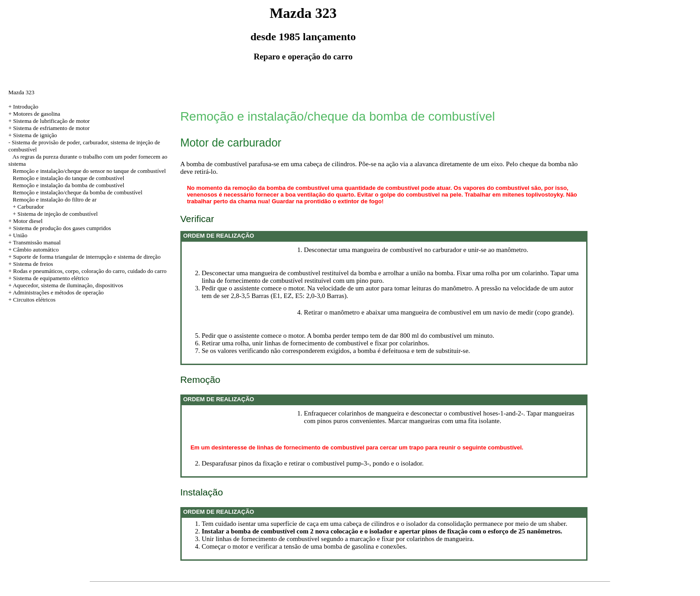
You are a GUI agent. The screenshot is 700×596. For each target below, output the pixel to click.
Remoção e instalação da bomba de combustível (69, 185)
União (20, 235)
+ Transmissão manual (35, 242)
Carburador (31, 207)
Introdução (25, 107)
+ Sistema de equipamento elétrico (49, 278)
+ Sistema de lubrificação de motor (49, 121)
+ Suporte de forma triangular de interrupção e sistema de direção (85, 257)
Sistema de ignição (35, 135)
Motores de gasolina (36, 114)
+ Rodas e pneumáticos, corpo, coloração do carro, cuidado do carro (87, 271)
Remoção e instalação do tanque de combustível (69, 178)
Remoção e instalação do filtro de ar (55, 199)
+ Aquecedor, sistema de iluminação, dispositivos (66, 285)
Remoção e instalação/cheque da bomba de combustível (78, 192)
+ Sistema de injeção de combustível (55, 214)
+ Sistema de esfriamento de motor (49, 128)
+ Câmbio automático (34, 250)
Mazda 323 (21, 92)
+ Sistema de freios (31, 264)
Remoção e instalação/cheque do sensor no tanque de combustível (90, 171)
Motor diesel (28, 221)
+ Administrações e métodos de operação (56, 292)
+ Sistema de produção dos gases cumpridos (60, 228)
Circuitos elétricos (34, 300)
